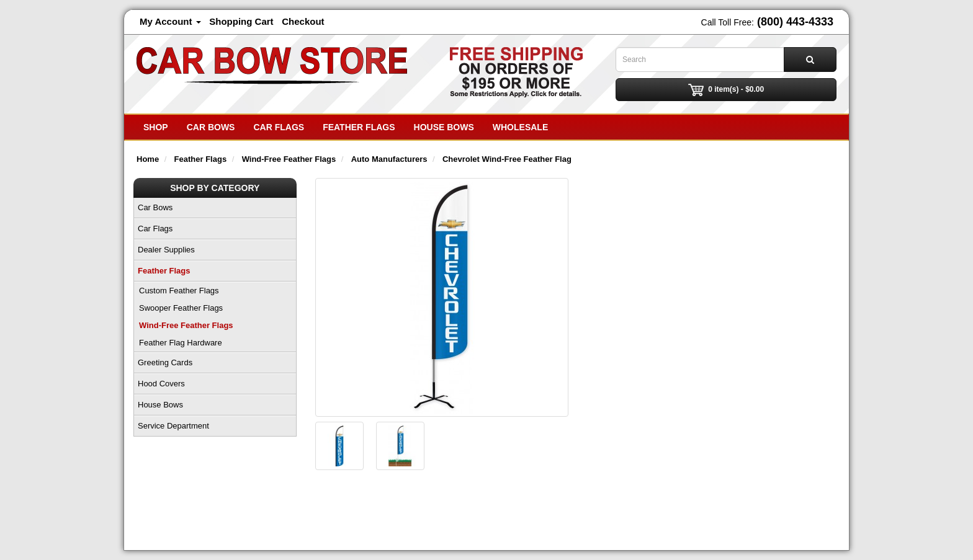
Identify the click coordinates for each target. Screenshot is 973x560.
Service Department (173, 426)
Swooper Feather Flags (181, 308)
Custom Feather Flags (179, 291)
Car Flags (279, 127)
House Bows (444, 127)
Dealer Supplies (166, 250)
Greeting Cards (165, 362)
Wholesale (520, 127)
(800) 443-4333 (795, 22)
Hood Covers (161, 384)
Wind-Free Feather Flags (186, 325)
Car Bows (211, 127)
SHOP (156, 127)
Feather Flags (359, 127)
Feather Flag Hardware (181, 343)
